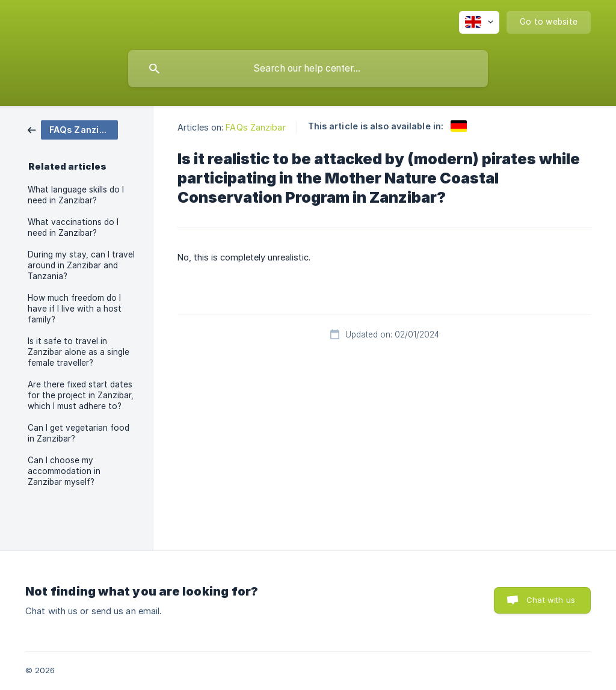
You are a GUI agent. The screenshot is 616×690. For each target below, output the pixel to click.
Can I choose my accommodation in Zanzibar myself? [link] (64, 471)
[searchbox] (308, 69)
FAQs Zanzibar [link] (255, 127)
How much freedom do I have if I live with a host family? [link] (75, 309)
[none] (479, 22)
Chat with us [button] (551, 600)
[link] (73, 129)
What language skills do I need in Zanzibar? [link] (76, 195)
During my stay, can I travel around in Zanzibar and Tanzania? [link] (81, 265)
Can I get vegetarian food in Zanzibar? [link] (79, 433)
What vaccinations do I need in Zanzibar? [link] (73, 227)
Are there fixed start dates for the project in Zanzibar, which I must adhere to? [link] (81, 395)
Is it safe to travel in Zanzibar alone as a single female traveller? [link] (79, 352)
